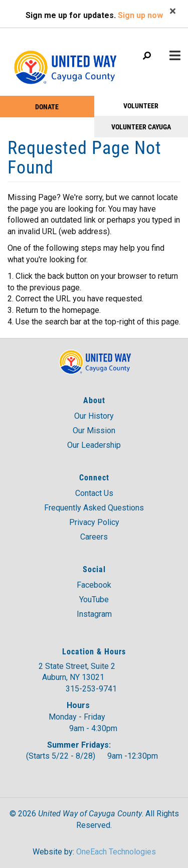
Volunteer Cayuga (141, 127)
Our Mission (94, 430)
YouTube (94, 599)
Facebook (94, 585)
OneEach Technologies (116, 852)
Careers (94, 537)
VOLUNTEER (141, 106)
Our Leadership (94, 445)
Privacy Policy (94, 522)
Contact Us (94, 493)
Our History (94, 416)
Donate (47, 107)
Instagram (94, 614)
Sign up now (140, 15)
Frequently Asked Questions (94, 508)
